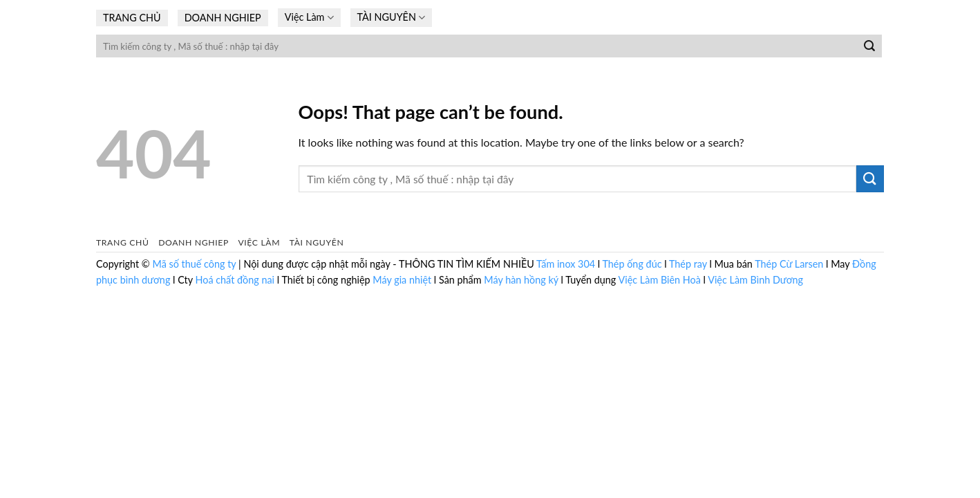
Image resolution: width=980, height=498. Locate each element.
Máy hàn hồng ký (521, 280)
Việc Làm (309, 18)
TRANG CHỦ (132, 18)
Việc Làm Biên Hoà (660, 280)
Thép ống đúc (632, 264)
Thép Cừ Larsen (789, 264)
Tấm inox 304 (566, 264)
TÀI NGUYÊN (392, 18)
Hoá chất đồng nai (235, 280)
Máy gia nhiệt (402, 280)
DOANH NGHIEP (223, 18)
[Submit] (869, 46)
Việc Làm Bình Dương (755, 280)
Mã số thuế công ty (195, 264)
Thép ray (688, 264)
